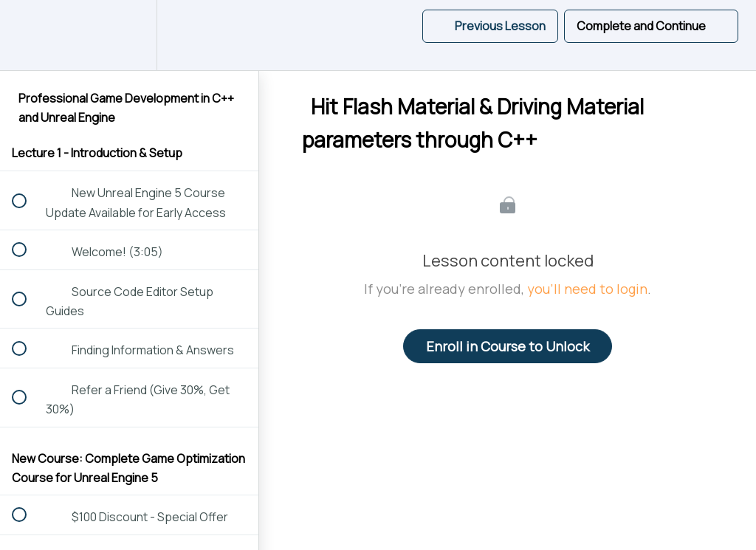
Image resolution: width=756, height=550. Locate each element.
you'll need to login (587, 289)
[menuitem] (129, 35)
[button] (27, 35)
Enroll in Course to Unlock (508, 346)
